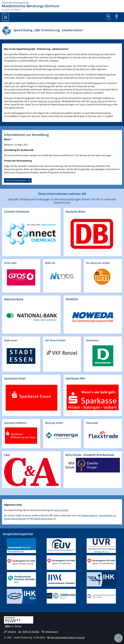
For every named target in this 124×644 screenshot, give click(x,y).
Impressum (50, 632)
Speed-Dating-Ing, (107, 515)
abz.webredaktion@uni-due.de (68, 637)
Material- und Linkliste (50, 101)
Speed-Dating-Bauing (15, 519)
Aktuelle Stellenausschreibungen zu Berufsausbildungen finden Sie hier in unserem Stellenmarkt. (62, 201)
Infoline (10, 632)
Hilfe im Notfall (29, 632)
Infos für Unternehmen (16, 180)
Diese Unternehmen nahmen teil (62, 194)
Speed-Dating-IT (89, 515)
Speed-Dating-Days (43, 519)
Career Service (97, 101)
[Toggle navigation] (6, 17)
